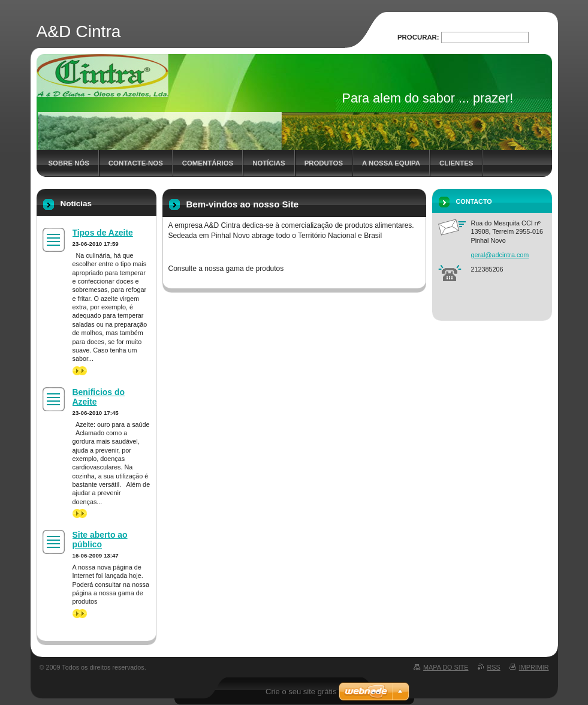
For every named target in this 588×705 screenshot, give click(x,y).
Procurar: (418, 37)
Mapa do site (446, 667)
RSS (494, 667)
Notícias (269, 163)
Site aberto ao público (100, 540)
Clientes (456, 163)
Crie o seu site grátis (301, 692)
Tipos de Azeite (103, 233)
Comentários (208, 163)
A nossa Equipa (391, 163)
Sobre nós (69, 163)
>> (80, 371)
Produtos (324, 163)
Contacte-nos (136, 163)
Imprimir (534, 667)
